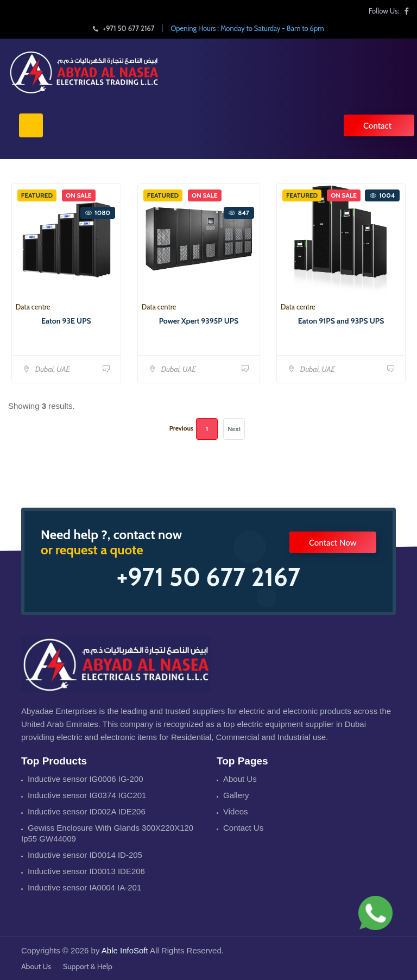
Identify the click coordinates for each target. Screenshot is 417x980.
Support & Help (88, 966)
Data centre (33, 307)
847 (239, 213)
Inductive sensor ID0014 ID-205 (85, 855)
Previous (181, 428)
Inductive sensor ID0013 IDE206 (86, 871)
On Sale (79, 195)
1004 (382, 195)
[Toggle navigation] (31, 125)
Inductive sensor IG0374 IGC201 (87, 795)
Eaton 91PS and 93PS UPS (341, 321)
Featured (37, 195)
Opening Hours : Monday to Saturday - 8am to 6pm (247, 28)
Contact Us (243, 828)
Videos (236, 811)
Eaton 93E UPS (66, 321)
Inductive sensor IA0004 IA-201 (84, 887)
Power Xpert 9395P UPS (199, 321)
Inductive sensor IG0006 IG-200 (86, 779)
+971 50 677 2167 (124, 28)
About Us (240, 779)
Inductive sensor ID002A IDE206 (87, 811)
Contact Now (333, 542)
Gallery (236, 795)
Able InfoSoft (125, 950)
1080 (98, 213)
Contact (377, 125)
